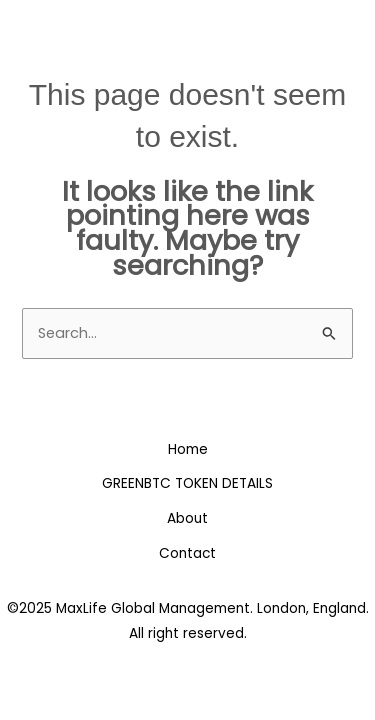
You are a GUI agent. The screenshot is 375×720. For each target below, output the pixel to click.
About (187, 518)
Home (188, 449)
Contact (187, 553)
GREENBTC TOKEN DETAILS (187, 483)
